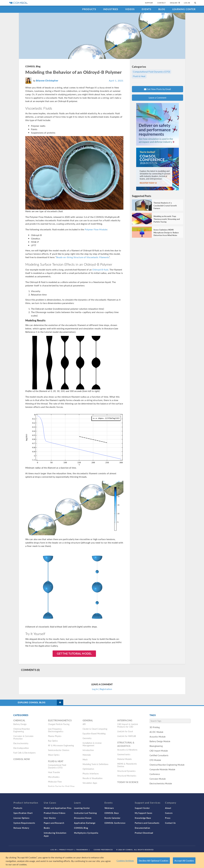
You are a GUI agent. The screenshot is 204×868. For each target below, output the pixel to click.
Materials (87, 755)
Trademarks (82, 850)
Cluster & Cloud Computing (95, 729)
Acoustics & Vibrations (127, 750)
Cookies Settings (125, 861)
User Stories (50, 818)
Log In (187, 3)
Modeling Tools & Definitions (95, 764)
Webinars (109, 808)
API (84, 724)
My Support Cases (144, 813)
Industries (111, 9)
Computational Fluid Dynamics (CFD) (151, 72)
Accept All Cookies (184, 861)
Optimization (88, 769)
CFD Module (155, 760)
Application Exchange (85, 823)
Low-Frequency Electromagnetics (56, 730)
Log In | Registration (102, 689)
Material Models (124, 759)
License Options (21, 818)
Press (168, 818)
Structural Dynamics (126, 771)
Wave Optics (54, 755)
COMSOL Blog (33, 66)
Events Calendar (112, 818)
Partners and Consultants (147, 823)
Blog (162, 9)
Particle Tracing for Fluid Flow (61, 786)
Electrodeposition (21, 748)
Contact (162, 3)
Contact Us (170, 823)
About (168, 808)
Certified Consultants (159, 755)
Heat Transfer (54, 772)
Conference (155, 774)
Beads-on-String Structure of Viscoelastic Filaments (83, 257)
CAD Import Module (159, 751)
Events (147, 9)
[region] (102, 860)
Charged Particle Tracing (59, 724)
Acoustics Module (158, 737)
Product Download (144, 833)
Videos (130, 9)
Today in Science (128, 782)
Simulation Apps (90, 783)
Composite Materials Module (162, 769)
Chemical (19, 720)
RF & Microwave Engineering (61, 745)
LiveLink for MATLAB (127, 736)
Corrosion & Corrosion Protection (23, 737)
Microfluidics (54, 777)
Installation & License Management (92, 744)
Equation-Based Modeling (94, 733)
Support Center (142, 808)
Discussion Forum (83, 818)
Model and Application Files (58, 808)
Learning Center (184, 9)
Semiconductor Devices (59, 750)
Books (47, 828)
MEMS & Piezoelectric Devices (127, 765)
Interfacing (125, 720)
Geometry (87, 738)
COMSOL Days (112, 813)
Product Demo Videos (55, 813)
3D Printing (155, 727)
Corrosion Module (158, 779)
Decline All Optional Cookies (154, 861)
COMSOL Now (22, 759)
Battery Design (20, 724)
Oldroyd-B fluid (100, 270)
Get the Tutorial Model (74, 654)
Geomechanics (124, 754)
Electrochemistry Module (161, 783)
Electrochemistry (21, 743)
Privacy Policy (66, 850)
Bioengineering (156, 746)
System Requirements (24, 823)
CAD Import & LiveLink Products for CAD (128, 725)
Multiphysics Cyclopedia (86, 833)
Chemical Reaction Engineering (22, 730)
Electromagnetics (60, 720)
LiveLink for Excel (125, 731)
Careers (169, 813)
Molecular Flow (55, 782)
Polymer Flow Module (96, 229)
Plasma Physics (55, 736)
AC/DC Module (156, 732)
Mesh (85, 759)
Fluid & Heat (139, 76)
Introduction (88, 750)
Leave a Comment (158, 98)
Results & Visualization (93, 778)
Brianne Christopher (47, 80)
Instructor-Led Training (85, 813)
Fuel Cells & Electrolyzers (24, 753)
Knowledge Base (143, 818)
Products (89, 9)
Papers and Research (54, 823)
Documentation (142, 828)
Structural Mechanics (127, 776)
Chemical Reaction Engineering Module (167, 765)
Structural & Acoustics (126, 744)
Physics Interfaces (91, 773)
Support (149, 3)
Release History (21, 828)
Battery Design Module (160, 741)
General (88, 720)
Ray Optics (53, 741)
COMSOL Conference (115, 823)
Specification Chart (23, 813)
